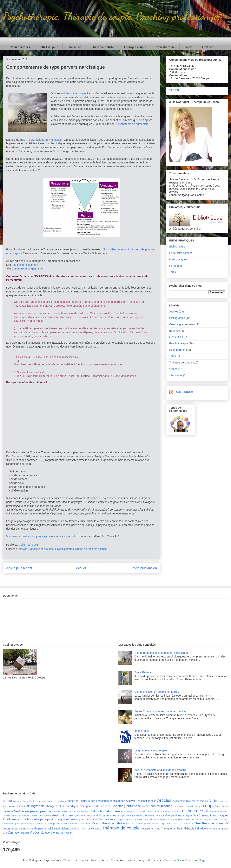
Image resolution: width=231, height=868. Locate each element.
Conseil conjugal (194, 806)
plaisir (56, 824)
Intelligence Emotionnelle (21, 819)
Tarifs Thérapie (143, 672)
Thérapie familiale (172, 829)
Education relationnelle (25, 265)
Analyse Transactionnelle (33, 549)
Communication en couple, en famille (157, 692)
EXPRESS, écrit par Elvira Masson (42, 140)
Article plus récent (19, 568)
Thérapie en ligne (151, 829)
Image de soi (142, 731)
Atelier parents (200, 801)
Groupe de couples (85, 816)
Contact (208, 47)
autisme (224, 801)
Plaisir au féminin (70, 824)
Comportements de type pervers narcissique (161, 653)
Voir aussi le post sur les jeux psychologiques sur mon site (41, 536)
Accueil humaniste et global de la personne (160, 770)
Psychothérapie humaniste (132, 124)
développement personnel (36, 811)
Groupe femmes (106, 815)
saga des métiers (170, 824)
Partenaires (176, 266)
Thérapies (74, 47)
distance (69, 812)
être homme (215, 812)
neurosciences (152, 820)
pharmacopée (28, 824)
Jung (78, 820)
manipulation (136, 820)
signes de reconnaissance (91, 549)
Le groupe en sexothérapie (151, 750)
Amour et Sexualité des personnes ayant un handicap (40, 801)
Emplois (149, 812)
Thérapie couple (135, 47)
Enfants (157, 812)
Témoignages (94, 829)
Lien (83, 820)
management (121, 820)
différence (58, 812)
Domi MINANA (82, 812)
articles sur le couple (73, 93)
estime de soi (195, 811)
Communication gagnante (27, 269)
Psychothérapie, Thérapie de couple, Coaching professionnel (112, 16)
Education (175, 331)
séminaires (176, 375)
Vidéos (173, 369)
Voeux (69, 833)
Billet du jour (49, 47)
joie (73, 819)
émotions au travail (136, 812)
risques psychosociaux (147, 824)
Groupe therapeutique (179, 815)
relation (120, 823)
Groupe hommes (126, 816)
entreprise (176, 812)
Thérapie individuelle (196, 829)
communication (161, 806)
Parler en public (169, 820)
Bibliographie (177, 247)
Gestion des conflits (41, 816)
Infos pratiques (178, 259)
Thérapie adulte (102, 47)
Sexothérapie (165, 47)
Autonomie (9, 806)
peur (17, 824)
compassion (179, 806)
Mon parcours (20, 47)
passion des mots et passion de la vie (210, 820)
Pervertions (8, 824)
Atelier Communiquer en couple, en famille (160, 711)
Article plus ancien (144, 568)
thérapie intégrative (219, 829)
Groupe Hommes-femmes (150, 816)
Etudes (225, 812)
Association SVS (182, 801)
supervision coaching (67, 829)
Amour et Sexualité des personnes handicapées (96, 801)
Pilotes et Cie (44, 824)
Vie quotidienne (50, 833)
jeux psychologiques (62, 549)
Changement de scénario (95, 806)
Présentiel (85, 824)
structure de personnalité (38, 829)
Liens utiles (176, 337)
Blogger (203, 860)
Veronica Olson (175, 860)
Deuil (17, 811)
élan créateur (116, 811)
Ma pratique (106, 819)
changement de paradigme (62, 806)
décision (8, 811)
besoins (20, 806)
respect (130, 824)
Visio (62, 833)
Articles (174, 312)
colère (146, 806)
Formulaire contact (181, 253)
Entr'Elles (166, 812)
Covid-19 (224, 806)
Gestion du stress (63, 815)
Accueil (81, 568)
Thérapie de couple (181, 362)
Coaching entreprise (181, 324)
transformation (12, 833)
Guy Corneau (201, 815)
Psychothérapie (179, 343)
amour (8, 801)
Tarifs (188, 47)
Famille (6, 816)
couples (211, 806)
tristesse (25, 833)
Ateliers (214, 801)
